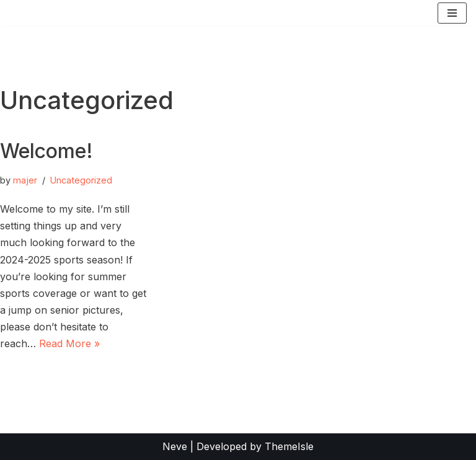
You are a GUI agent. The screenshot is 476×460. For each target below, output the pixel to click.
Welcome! (46, 151)
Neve (175, 446)
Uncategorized (81, 180)
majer (25, 180)
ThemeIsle (289, 446)
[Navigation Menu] (452, 13)
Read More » (69, 343)
